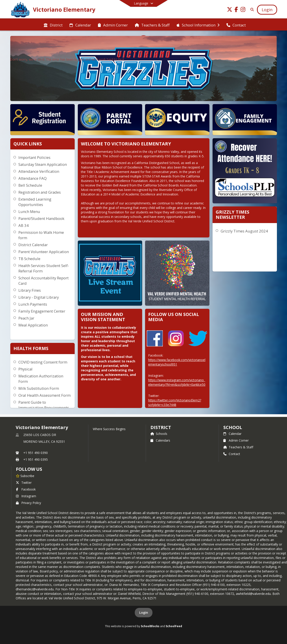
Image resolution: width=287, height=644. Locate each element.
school (233, 427)
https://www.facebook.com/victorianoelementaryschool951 (177, 362)
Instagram (26, 496)
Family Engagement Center (42, 311)
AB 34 (24, 225)
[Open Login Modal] (267, 10)
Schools (159, 434)
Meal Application (33, 325)
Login (144, 612)
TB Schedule (29, 259)
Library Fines (30, 290)
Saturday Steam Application (43, 164)
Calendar (232, 434)
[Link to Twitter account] (230, 10)
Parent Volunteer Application (44, 252)
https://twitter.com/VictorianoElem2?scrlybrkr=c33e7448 (175, 402)
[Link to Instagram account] (243, 10)
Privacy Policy (28, 503)
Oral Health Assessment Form (45, 395)
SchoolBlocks (150, 626)
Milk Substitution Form (39, 388)
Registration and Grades (40, 192)
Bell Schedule (30, 185)
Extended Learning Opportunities (35, 202)
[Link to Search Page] (251, 10)
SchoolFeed (174, 626)
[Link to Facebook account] (236, 10)
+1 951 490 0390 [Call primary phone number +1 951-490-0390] (36, 453)
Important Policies (34, 157)
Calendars (160, 440)
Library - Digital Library (39, 297)
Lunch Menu (29, 211)
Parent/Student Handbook (41, 218)
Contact (232, 454)
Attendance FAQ (33, 178)
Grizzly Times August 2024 (244, 231)
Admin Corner (236, 440)
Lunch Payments (33, 304)
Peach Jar (26, 318)
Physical (25, 369)
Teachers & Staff (238, 447)
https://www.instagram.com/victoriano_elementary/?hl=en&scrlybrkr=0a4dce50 (177, 382)
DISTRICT (161, 427)
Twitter (24, 483)
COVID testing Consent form (43, 362)
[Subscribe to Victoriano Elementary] (25, 476)
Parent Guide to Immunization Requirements (44, 405)
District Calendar (33, 245)
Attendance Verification (39, 171)
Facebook (26, 489)
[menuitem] (53, 25)
